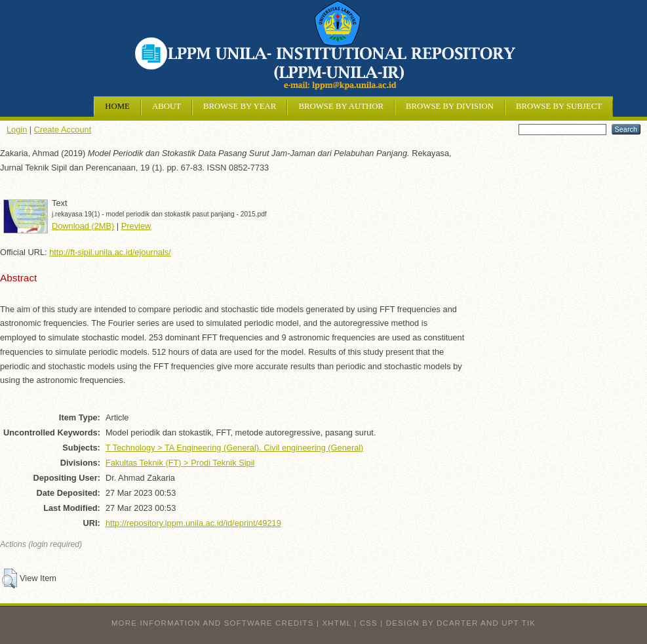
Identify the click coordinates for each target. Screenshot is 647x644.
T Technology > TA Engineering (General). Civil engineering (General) (235, 448)
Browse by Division (450, 106)
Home (117, 106)
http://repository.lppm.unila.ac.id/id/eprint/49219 (193, 523)
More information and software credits (213, 623)
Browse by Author (341, 106)
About (167, 106)
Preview (136, 226)
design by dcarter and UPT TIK (461, 623)
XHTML (337, 623)
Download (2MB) (83, 226)
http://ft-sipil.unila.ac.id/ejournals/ (110, 252)
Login (17, 130)
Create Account (63, 130)
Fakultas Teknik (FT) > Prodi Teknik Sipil (180, 463)
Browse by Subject (559, 106)
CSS (369, 623)
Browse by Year (240, 106)
